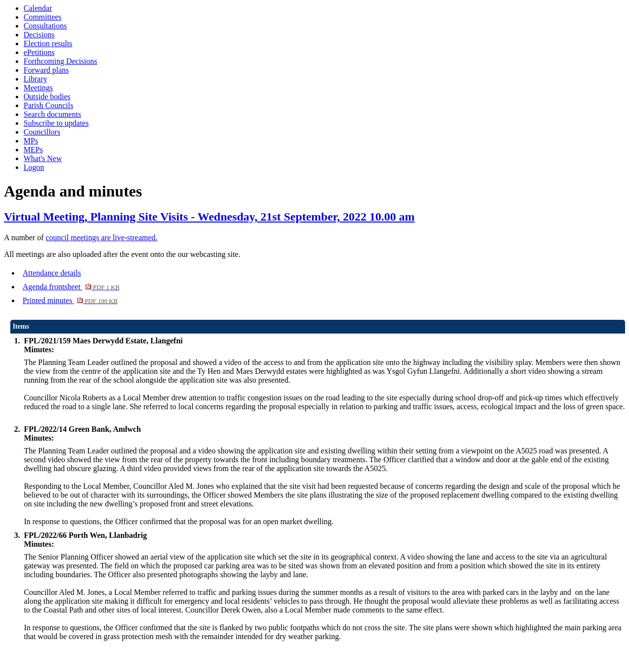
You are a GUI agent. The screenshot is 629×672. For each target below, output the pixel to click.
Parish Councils (48, 105)
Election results (48, 43)
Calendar (38, 8)
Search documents (52, 114)
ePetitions (39, 52)
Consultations (45, 26)
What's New (43, 158)
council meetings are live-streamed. (101, 238)
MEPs (33, 150)
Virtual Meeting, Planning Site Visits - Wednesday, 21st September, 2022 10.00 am (209, 217)
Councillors (42, 132)
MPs (31, 141)
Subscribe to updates (56, 123)
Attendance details (52, 273)
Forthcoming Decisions (60, 61)
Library (35, 79)
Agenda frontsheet (71, 287)
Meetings (38, 88)
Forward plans (46, 70)
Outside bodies (47, 97)
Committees (43, 17)
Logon (34, 167)
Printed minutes (70, 300)
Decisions (39, 35)
